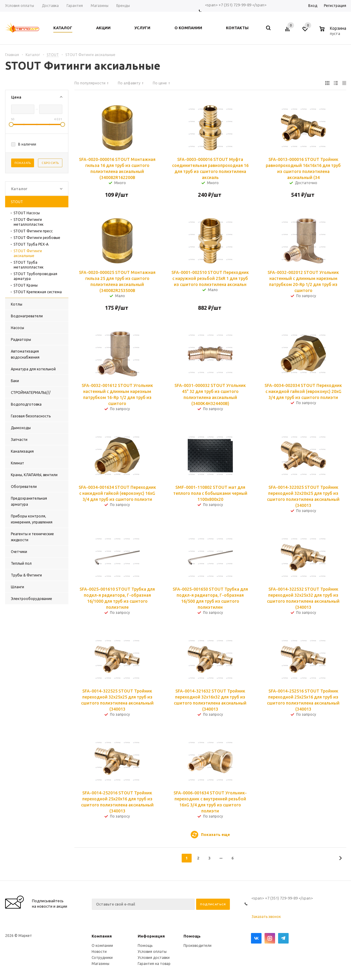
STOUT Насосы (27, 213)
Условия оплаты (152, 952)
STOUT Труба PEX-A (31, 244)
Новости (99, 952)
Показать (23, 163)
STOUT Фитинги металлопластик (28, 222)
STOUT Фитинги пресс (33, 231)
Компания (102, 936)
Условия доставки (154, 958)
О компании (102, 945)
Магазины (100, 964)
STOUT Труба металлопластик (28, 265)
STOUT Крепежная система (38, 292)
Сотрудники (102, 958)
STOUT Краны (26, 285)
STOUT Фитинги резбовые (37, 238)
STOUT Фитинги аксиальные (28, 253)
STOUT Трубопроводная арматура (35, 276)
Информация (151, 936)
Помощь (192, 936)
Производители (197, 945)
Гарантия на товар (154, 964)
